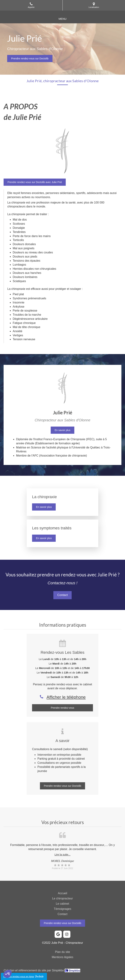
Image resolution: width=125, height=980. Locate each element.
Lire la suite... (62, 854)
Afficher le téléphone (66, 697)
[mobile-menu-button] (62, 19)
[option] (62, 857)
